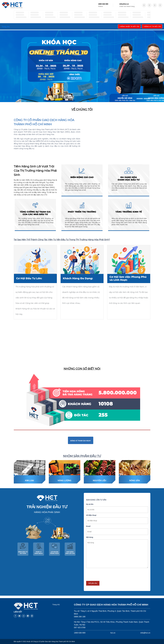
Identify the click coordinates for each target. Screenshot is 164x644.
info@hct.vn (124, 4)
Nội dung (90, 537)
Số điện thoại (91, 515)
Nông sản (134, 481)
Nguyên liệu (100, 481)
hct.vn (113, 633)
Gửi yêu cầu (93, 583)
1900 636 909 (103, 4)
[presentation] (104, 574)
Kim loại (29, 481)
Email (88, 526)
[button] (140, 99)
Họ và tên (90, 504)
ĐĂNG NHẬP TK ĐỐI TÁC (129, 26)
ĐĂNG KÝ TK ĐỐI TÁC (152, 26)
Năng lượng (64, 481)
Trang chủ (56, 605)
